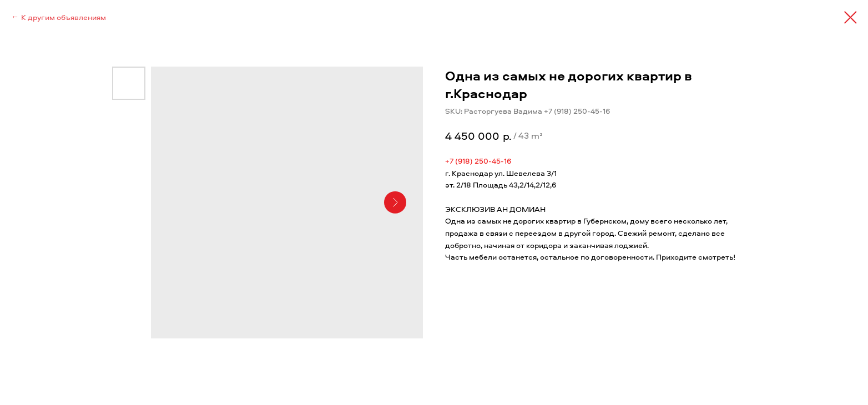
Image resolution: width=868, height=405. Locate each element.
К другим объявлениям (64, 17)
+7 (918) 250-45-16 (478, 161)
